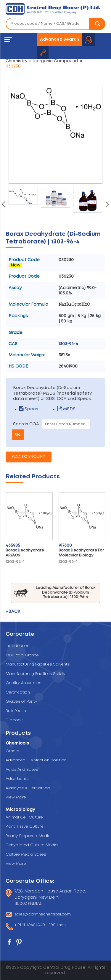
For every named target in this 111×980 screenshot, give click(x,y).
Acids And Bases (22, 770)
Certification (18, 692)
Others (12, 751)
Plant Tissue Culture (25, 827)
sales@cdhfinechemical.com (43, 914)
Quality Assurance (24, 683)
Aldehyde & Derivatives (28, 788)
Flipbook (14, 720)
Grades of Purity (21, 702)
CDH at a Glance (22, 655)
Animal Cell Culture (24, 817)
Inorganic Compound (55, 61)
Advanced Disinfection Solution (36, 760)
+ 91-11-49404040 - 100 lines (40, 925)
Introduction (17, 646)
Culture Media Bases (26, 855)
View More (16, 797)
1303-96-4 (68, 344)
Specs (29, 409)
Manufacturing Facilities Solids (35, 674)
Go (18, 434)
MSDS (66, 409)
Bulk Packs (16, 711)
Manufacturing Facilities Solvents (38, 664)
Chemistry (16, 61)
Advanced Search (59, 39)
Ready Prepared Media (28, 836)
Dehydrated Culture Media (32, 845)
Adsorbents (17, 779)
